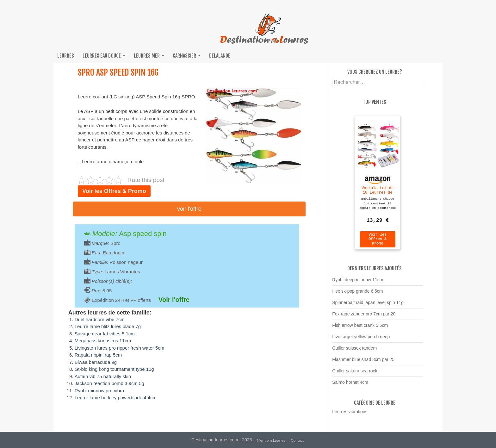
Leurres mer (147, 56)
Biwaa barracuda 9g (96, 362)
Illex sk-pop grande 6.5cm (357, 294)
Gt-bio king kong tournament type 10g (114, 369)
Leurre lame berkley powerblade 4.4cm (116, 398)
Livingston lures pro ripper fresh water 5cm (119, 348)
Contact (297, 441)
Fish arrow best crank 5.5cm (360, 328)
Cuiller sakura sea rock (355, 374)
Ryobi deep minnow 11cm (358, 283)
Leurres (66, 56)
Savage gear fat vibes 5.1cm (105, 334)
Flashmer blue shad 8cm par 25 (363, 362)
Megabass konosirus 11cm (103, 341)
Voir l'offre (189, 209)
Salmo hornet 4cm (350, 385)
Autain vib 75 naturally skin (103, 376)
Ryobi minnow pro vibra (99, 391)
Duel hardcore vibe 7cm (100, 319)
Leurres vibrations (350, 414)
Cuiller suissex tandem (354, 351)
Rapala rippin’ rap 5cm (98, 355)
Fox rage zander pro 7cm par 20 (364, 317)
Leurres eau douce (102, 56)
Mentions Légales (271, 441)
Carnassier (184, 56)
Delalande (220, 56)
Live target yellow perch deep (361, 339)
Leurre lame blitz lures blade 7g (108, 326)
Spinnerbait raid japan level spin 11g (368, 305)
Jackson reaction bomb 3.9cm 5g (109, 383)
